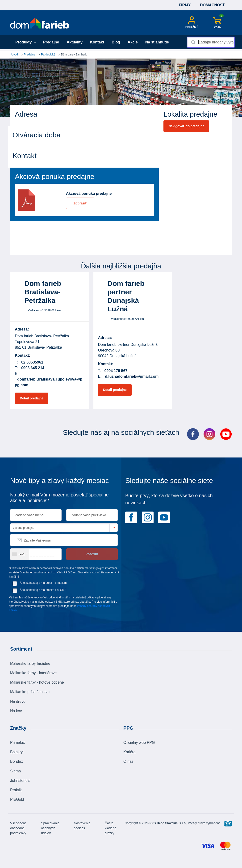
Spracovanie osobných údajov (50, 828)
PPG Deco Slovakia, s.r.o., (168, 823)
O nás (128, 761)
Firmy (185, 5)
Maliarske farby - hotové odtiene (37, 682)
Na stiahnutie (157, 42)
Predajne (51, 42)
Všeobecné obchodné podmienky (18, 828)
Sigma (15, 771)
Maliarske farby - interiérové (33, 673)
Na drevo (18, 701)
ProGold (17, 799)
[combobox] (211, 42)
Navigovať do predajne (186, 126)
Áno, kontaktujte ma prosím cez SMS (43, 590)
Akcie (133, 42)
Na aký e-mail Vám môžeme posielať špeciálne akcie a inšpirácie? (59, 498)
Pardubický (48, 55)
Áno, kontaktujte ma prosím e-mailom (43, 583)
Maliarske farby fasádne (30, 663)
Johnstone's (20, 781)
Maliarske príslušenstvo (30, 692)
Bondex (17, 761)
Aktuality (75, 42)
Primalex (17, 743)
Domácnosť (212, 5)
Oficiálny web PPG (139, 743)
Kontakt (97, 42)
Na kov (16, 711)
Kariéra (129, 752)
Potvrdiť (92, 554)
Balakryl (17, 752)
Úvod (15, 55)
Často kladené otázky (111, 828)
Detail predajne (32, 398)
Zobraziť (80, 203)
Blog (116, 42)
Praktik (16, 790)
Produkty (26, 42)
